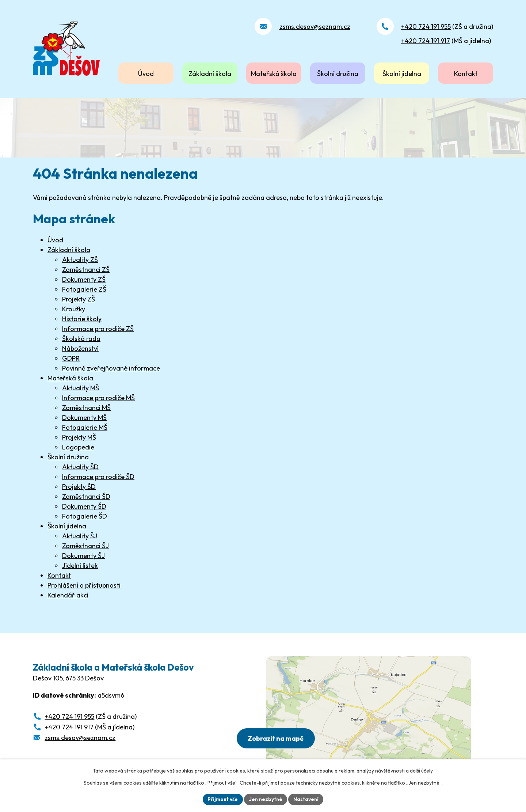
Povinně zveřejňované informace (111, 368)
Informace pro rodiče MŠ (98, 398)
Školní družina (338, 74)
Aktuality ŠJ (80, 536)
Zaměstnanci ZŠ (86, 270)
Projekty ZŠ (79, 299)
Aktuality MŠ (81, 388)
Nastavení (307, 799)
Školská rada (81, 339)
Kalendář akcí (68, 595)
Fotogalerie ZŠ (84, 289)
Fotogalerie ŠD (85, 516)
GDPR (71, 358)
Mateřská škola (274, 74)
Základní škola (210, 74)
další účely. (422, 770)
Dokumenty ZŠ (84, 279)
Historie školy (82, 319)
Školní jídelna (402, 74)
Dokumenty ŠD (84, 506)
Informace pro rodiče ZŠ (98, 329)
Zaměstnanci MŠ (86, 408)
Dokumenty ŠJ (83, 556)
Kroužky (74, 309)
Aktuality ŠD (80, 467)
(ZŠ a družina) (447, 26)
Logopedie (78, 447)
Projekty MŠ (79, 437)
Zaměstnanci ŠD (86, 496)
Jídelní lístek (80, 566)
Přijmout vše (222, 799)
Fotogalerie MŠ (85, 427)
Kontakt (466, 74)
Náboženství (80, 348)
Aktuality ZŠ (80, 260)
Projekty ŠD (79, 487)
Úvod (146, 74)
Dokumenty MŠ (84, 418)
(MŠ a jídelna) (446, 41)
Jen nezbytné (266, 799)
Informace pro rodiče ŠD (98, 477)
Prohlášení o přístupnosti (84, 585)
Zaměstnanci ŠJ (85, 546)
